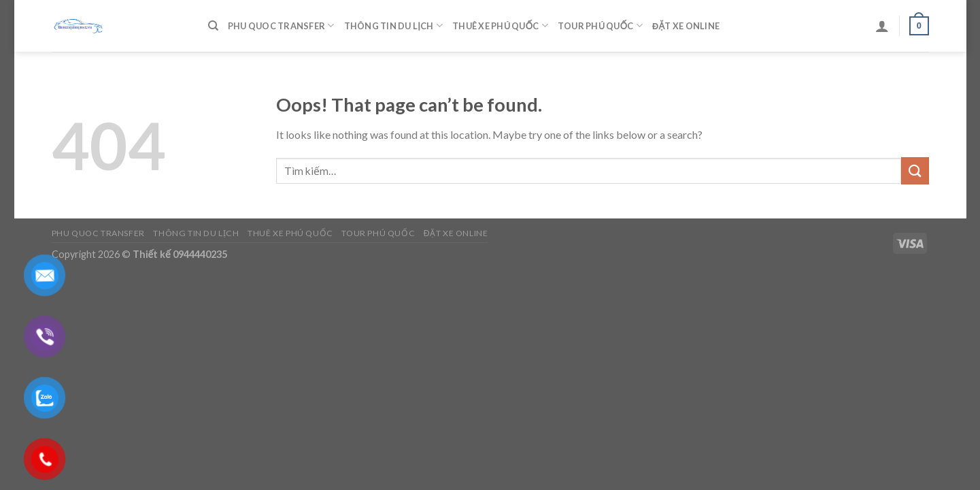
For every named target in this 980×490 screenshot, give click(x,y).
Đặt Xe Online (686, 26)
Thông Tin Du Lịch (393, 26)
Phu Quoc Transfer (281, 26)
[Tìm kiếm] (213, 26)
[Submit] (915, 170)
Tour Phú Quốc (600, 26)
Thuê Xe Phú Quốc (500, 26)
